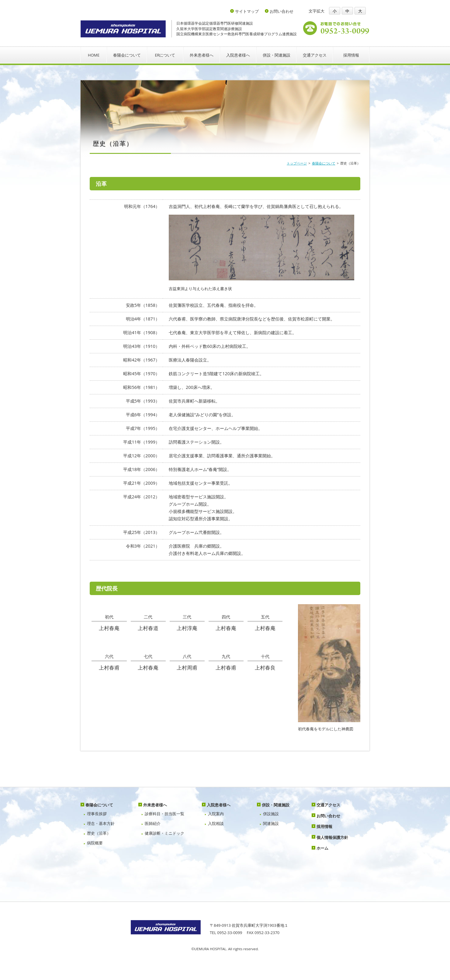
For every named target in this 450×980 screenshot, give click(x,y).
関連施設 (271, 823)
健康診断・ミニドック (164, 833)
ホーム (322, 848)
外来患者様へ (202, 55)
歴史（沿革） (99, 833)
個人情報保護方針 (332, 837)
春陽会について (127, 55)
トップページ (297, 163)
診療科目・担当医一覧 (164, 814)
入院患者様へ (238, 55)
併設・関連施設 (277, 55)
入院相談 (216, 823)
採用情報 (351, 55)
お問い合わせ (282, 11)
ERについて (165, 55)
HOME (94, 55)
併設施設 (271, 814)
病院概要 (95, 843)
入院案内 (216, 814)
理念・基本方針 (101, 823)
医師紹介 (153, 823)
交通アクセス (315, 55)
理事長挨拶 (97, 814)
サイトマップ (247, 11)
